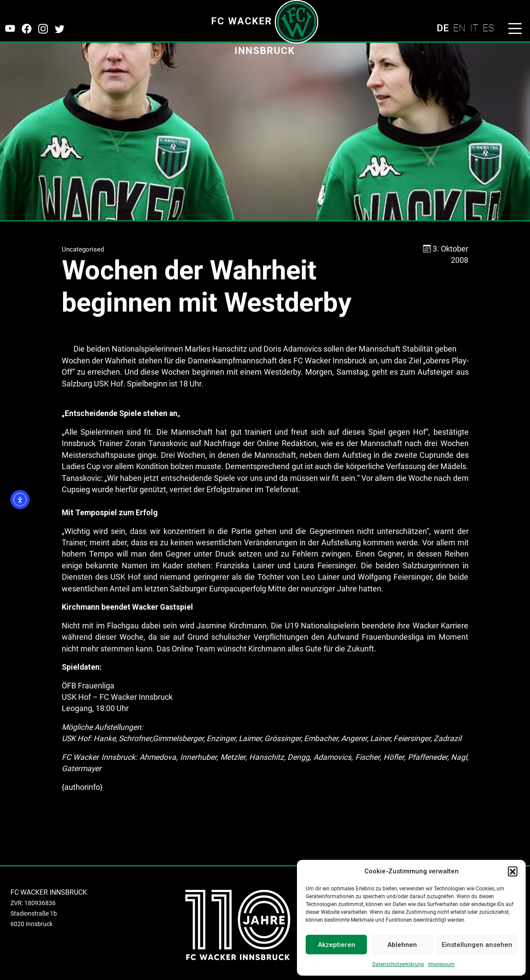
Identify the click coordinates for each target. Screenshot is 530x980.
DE (443, 28)
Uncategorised (83, 249)
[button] (513, 871)
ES (488, 28)
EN (459, 28)
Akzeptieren (337, 945)
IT (474, 28)
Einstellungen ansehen (477, 945)
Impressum (442, 964)
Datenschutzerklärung (398, 964)
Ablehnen (402, 945)
